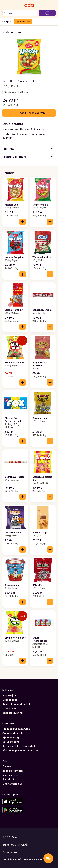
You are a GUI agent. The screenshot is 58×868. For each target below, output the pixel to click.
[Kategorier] (6, 5)
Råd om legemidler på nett (20, 750)
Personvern (10, 852)
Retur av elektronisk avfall (19, 746)
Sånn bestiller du (13, 733)
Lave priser (9, 708)
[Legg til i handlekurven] (23, 222)
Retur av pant (11, 742)
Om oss (7, 766)
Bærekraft (9, 779)
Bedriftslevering (13, 713)
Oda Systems (12, 784)
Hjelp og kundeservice (16, 729)
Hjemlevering (11, 737)
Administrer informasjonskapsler (23, 859)
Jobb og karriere (13, 771)
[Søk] (5, 13)
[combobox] (22, 13)
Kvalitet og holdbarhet (16, 704)
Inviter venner (11, 775)
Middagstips (10, 700)
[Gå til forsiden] (29, 5)
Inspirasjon (9, 695)
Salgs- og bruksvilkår (16, 845)
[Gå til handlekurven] (47, 13)
